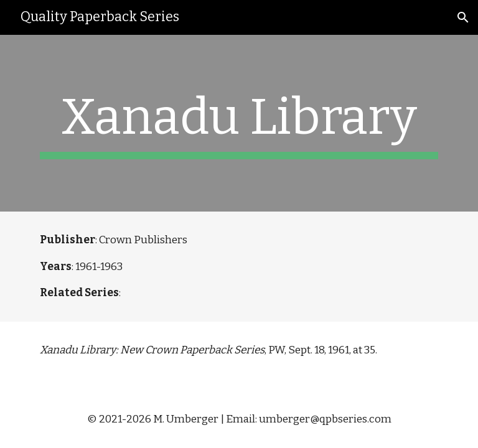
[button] (463, 17)
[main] (239, 123)
